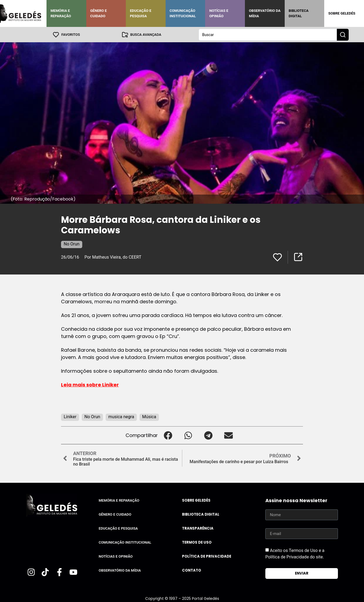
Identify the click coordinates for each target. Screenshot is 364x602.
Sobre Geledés (342, 13)
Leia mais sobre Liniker (90, 384)
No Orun (72, 244)
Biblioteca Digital (299, 13)
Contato (192, 570)
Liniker (70, 416)
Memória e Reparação (61, 13)
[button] (168, 435)
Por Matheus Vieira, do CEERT (113, 257)
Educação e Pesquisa (141, 13)
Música (149, 416)
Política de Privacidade (207, 556)
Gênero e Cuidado (99, 13)
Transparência (198, 528)
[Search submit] (343, 34)
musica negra (121, 416)
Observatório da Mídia (265, 13)
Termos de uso (197, 542)
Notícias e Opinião (219, 13)
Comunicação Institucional (183, 13)
